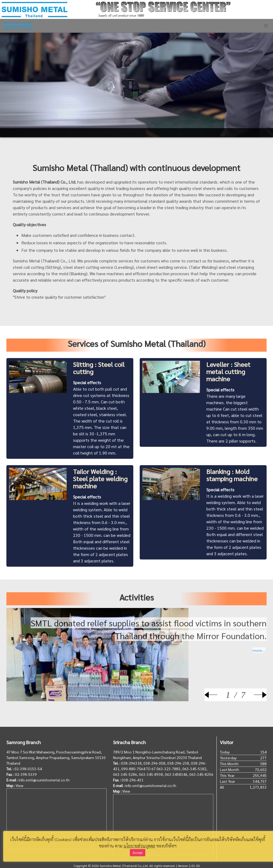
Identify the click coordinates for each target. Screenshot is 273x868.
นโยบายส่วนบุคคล (139, 846)
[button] (266, 26)
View (19, 785)
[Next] (256, 695)
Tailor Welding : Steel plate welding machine (100, 478)
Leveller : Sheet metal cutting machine (228, 371)
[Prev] (215, 695)
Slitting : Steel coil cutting (99, 368)
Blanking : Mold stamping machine (232, 475)
